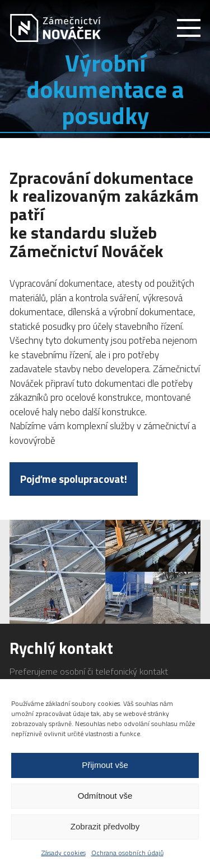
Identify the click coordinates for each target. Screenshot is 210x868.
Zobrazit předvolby (105, 826)
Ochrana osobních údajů (127, 853)
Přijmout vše (105, 765)
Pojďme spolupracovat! (74, 479)
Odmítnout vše (105, 796)
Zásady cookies (64, 853)
